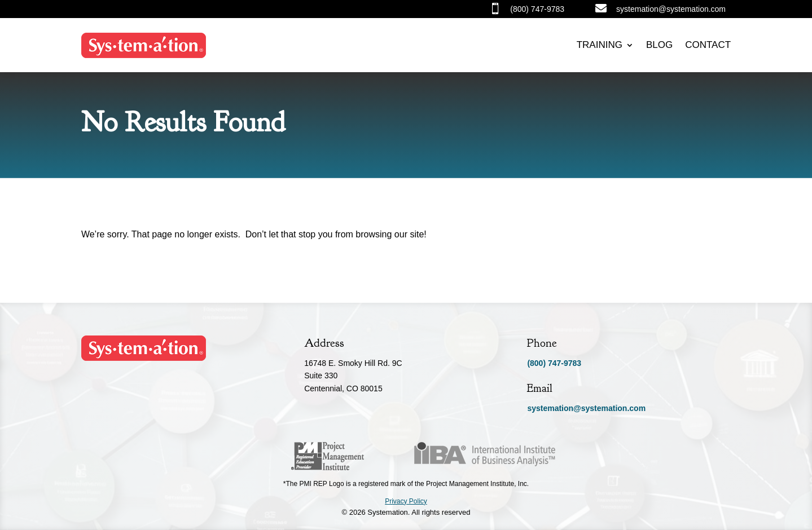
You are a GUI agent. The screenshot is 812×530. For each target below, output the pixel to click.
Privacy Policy (406, 501)
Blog (659, 45)
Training (600, 45)
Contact (708, 45)
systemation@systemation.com (586, 408)
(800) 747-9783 (554, 363)
